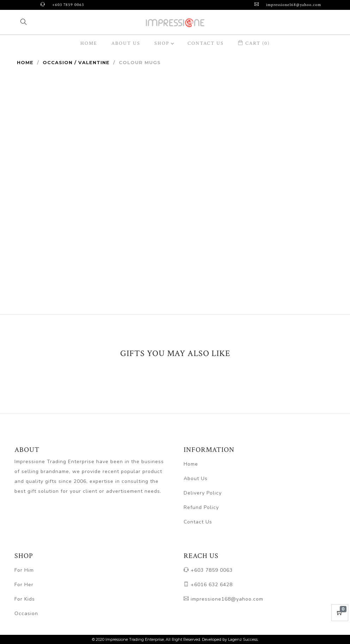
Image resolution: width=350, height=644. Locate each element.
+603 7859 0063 (208, 570)
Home (89, 43)
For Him (24, 570)
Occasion (26, 614)
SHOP (164, 43)
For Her (24, 585)
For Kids (25, 599)
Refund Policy (201, 507)
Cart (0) (254, 43)
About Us (126, 43)
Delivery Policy (203, 493)
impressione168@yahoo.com (294, 5)
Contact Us (206, 43)
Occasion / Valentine (76, 63)
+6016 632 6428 (208, 585)
